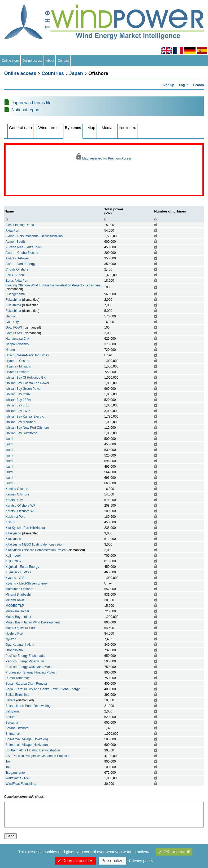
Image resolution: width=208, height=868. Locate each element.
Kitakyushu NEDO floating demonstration (34, 544)
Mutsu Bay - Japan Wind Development (33, 622)
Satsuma (12, 723)
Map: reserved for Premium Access (104, 157)
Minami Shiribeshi (18, 595)
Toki (8, 761)
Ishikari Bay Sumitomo (21, 433)
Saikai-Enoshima (18, 695)
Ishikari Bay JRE (17, 405)
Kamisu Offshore (17, 489)
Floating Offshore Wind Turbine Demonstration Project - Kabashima (53, 285)
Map (91, 128)
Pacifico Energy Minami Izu (25, 661)
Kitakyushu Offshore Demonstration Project (36, 550)
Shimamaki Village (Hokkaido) (27, 739)
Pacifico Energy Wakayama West (29, 667)
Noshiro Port (14, 634)
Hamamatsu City (17, 339)
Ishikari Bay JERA (18, 400)
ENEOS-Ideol (15, 275)
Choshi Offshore (17, 269)
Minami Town (15, 600)
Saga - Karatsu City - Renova (26, 684)
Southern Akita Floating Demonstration (33, 750)
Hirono (10, 350)
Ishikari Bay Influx (18, 394)
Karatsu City (14, 500)
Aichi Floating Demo (20, 225)
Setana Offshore (17, 728)
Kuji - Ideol (13, 556)
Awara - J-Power (17, 258)
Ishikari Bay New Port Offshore (27, 428)
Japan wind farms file (32, 103)
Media (107, 128)
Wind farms (48, 128)
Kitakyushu (13, 533)
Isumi (9, 439)
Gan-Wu (11, 316)
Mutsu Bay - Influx (18, 617)
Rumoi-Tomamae (18, 678)
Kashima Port (15, 517)
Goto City (12, 322)
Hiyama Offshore (18, 372)
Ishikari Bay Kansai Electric (25, 417)
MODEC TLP (15, 606)
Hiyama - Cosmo (17, 361)
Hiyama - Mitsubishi (19, 366)
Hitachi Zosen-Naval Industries (27, 355)
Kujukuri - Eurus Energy (22, 567)
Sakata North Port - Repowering (28, 706)
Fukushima (13, 300)
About (50, 61)
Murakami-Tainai (17, 611)
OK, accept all (174, 852)
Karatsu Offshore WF (20, 506)
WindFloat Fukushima (21, 784)
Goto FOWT (14, 327)
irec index (127, 128)
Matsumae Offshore (19, 589)
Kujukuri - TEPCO (18, 572)
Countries (53, 73)
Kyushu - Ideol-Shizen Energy (27, 583)
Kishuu (10, 522)
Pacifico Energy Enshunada (25, 656)
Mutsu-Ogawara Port (20, 628)
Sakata (10, 700)
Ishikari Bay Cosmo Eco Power (27, 383)
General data (21, 128)
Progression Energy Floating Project (31, 672)
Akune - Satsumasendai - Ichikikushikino (34, 236)
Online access (32, 61)
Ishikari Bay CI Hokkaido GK (26, 378)
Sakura (11, 717)
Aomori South (15, 242)
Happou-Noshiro (17, 344)
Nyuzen (11, 639)
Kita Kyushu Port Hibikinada (25, 528)
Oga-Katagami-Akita (20, 645)
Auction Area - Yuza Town (24, 247)
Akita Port (12, 231)
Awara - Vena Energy (21, 264)
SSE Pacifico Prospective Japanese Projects (37, 756)
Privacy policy (141, 861)
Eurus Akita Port (17, 281)
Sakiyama (13, 711)
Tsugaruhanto (15, 773)
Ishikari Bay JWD (18, 411)
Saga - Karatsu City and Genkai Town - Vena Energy (43, 689)
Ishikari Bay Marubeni (21, 422)
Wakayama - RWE (19, 778)
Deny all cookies (75, 861)
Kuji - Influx (13, 561)
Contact (63, 61)
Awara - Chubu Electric (22, 253)
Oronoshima (14, 650)
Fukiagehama (15, 294)
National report (26, 110)
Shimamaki (13, 734)
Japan (76, 73)
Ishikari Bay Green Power (24, 389)
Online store (10, 61)
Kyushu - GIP (15, 578)
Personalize (112, 861)
